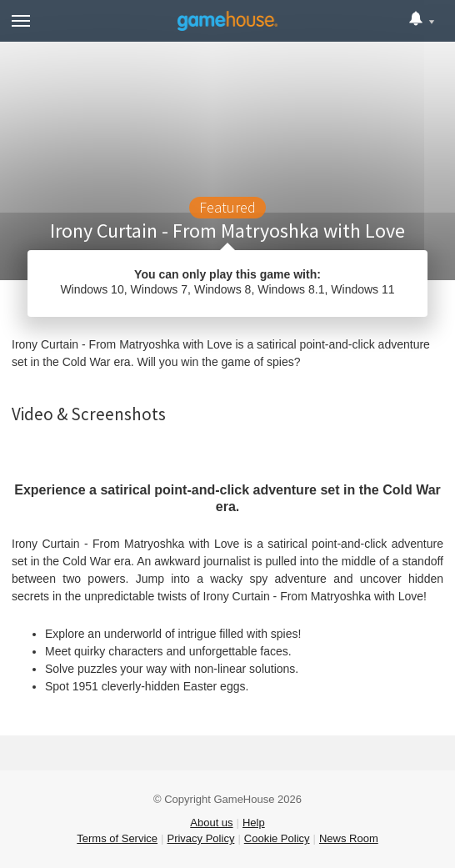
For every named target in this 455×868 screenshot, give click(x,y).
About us (211, 823)
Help (254, 823)
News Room (349, 838)
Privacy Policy (200, 838)
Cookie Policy (277, 838)
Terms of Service (117, 838)
